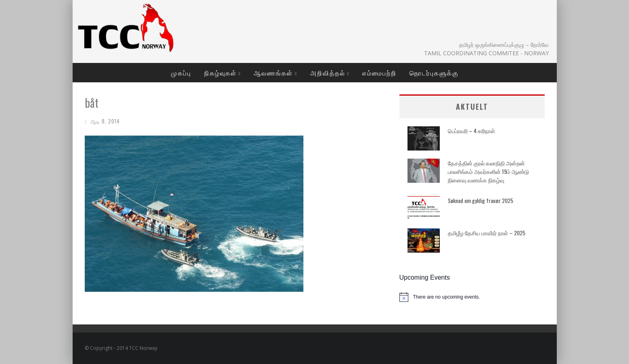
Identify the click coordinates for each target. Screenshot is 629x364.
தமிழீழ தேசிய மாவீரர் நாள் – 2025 (487, 233)
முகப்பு (181, 73)
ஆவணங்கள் (273, 73)
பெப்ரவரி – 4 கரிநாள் (471, 131)
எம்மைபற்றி (379, 73)
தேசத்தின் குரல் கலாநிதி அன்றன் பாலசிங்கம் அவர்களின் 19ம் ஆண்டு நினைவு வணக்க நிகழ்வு (488, 171)
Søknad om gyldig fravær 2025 (481, 200)
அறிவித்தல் (328, 73)
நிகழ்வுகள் (220, 73)
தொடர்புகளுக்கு (434, 73)
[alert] (472, 297)
